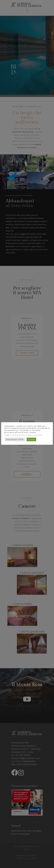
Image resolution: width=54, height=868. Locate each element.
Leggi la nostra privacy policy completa (23, 435)
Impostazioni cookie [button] (15, 439)
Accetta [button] (31, 439)
